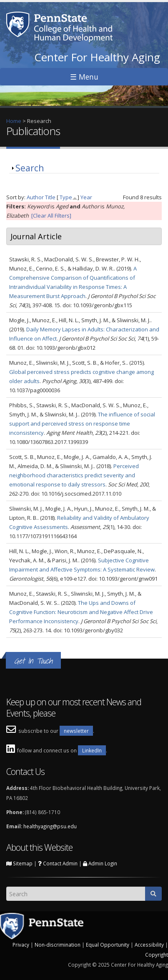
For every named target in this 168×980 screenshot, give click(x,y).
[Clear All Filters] (51, 216)
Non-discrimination (58, 945)
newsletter (76, 731)
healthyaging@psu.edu (50, 826)
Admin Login (100, 863)
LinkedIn (92, 750)
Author (35, 197)
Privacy (21, 945)
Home (14, 121)
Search (30, 168)
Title (50, 197)
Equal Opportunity (108, 945)
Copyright (157, 955)
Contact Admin (58, 863)
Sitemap (19, 863)
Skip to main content (26, 5)
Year (86, 197)
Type (66, 197)
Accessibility (149, 945)
